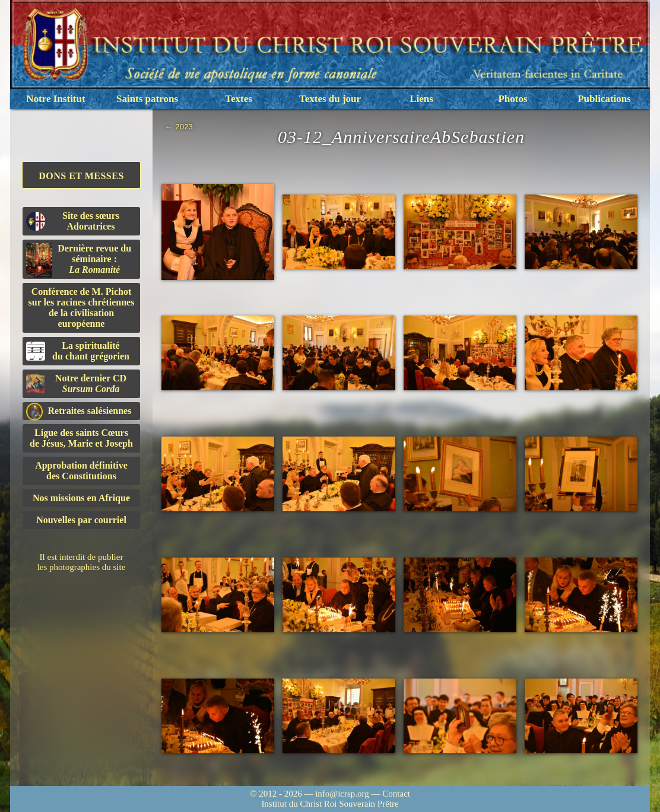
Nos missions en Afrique (81, 498)
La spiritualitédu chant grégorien (78, 351)
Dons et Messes (81, 176)
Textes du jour (330, 99)
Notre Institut (55, 99)
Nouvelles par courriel (81, 520)
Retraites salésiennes (79, 411)
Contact (396, 794)
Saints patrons (147, 99)
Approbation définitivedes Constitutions (81, 471)
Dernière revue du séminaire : (79, 260)
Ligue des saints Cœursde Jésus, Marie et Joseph (81, 438)
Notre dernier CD (76, 383)
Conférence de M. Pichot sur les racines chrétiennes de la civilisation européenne (82, 308)
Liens (421, 99)
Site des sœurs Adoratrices (73, 221)
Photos (513, 99)
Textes (239, 99)
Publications (604, 99)
